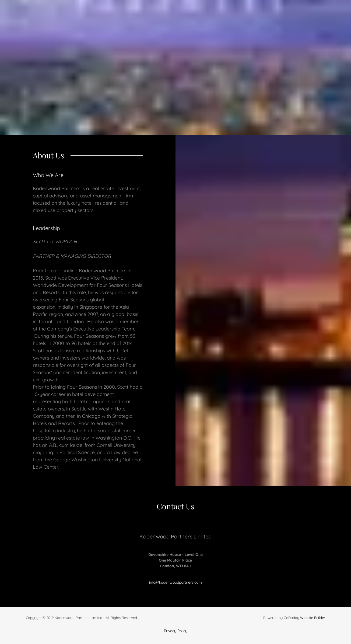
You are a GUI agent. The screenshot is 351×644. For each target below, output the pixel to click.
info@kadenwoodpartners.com (175, 582)
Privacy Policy (176, 631)
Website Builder (313, 618)
